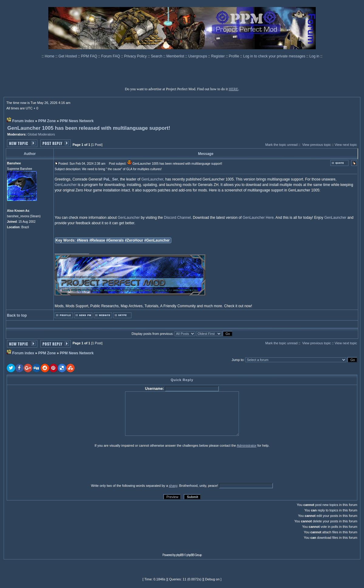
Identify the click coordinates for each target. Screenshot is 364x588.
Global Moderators (41, 134)
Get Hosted (68, 56)
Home (50, 56)
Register (219, 56)
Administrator (247, 445)
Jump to (238, 360)
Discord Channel (177, 218)
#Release (97, 240)
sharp (173, 486)
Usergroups (198, 56)
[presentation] (54, 465)
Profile (235, 56)
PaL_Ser (111, 179)
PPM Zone (47, 121)
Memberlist (176, 56)
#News (83, 240)
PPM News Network (77, 121)
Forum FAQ (111, 56)
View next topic (346, 145)
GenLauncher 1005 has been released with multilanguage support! (89, 128)
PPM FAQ (90, 56)
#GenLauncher (157, 240)
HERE (233, 89)
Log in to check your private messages (275, 56)
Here (270, 218)
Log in (314, 56)
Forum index (23, 121)
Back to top (17, 315)
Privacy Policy (136, 56)
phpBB (180, 555)
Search (157, 56)
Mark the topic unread (281, 145)
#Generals (115, 240)
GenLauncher (152, 179)
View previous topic (316, 145)
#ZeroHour (134, 240)
